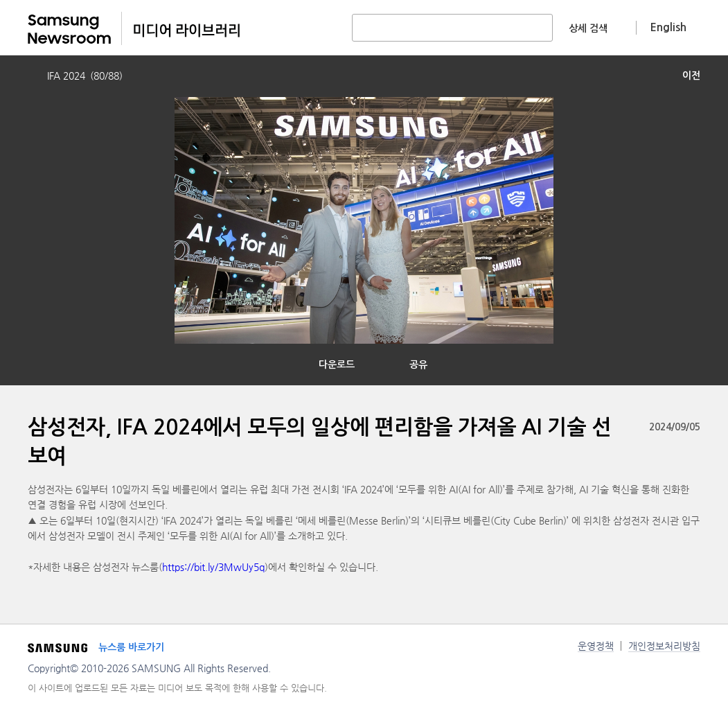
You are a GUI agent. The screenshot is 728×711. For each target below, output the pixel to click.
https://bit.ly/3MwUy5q (213, 567)
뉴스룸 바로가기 (131, 647)
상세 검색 (588, 28)
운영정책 (596, 646)
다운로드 (337, 365)
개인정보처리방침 (664, 646)
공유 (418, 365)
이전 (691, 76)
